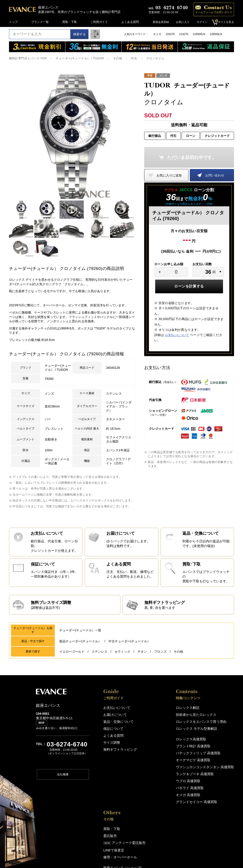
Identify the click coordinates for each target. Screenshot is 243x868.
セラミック (122, 671)
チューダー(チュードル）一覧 (80, 651)
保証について (112, 746)
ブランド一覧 (40, 22)
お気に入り (181, 22)
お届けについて (114, 733)
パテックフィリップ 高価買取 (159, 769)
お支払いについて (177, 335)
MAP (43, 744)
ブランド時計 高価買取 (154, 762)
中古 (127, 58)
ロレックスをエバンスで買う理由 (161, 739)
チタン (142, 671)
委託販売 (202, 733)
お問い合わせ (215, 175)
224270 (170, 34)
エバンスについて (208, 779)
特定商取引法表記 (208, 816)
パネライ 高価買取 (151, 802)
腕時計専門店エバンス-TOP (26, 58)
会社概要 (63, 795)
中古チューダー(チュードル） (129, 661)
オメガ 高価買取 (150, 808)
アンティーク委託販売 (215, 739)
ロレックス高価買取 (152, 756)
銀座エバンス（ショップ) (213, 763)
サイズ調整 (111, 759)
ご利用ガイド (99, 22)
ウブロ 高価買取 (150, 795)
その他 (110, 58)
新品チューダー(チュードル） (80, 661)
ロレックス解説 (149, 726)
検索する (75, 34)
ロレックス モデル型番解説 (157, 746)
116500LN (199, 34)
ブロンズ (160, 671)
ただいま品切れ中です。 (192, 157)
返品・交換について (116, 739)
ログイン (200, 22)
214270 (184, 34)
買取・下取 (70, 22)
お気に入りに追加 (169, 175)
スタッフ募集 (205, 792)
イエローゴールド (72, 671)
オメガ (157, 34)
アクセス (202, 769)
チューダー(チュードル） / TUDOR (75, 58)
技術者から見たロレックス (157, 733)
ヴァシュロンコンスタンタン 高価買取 (165, 782)
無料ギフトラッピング (118, 765)
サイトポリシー (207, 809)
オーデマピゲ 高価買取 (154, 776)
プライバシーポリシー (211, 802)
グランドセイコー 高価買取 (157, 815)
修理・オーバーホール (211, 753)
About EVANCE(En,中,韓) (213, 786)
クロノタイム (147, 58)
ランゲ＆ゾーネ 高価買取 (156, 789)
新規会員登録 (159, 22)
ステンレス (99, 671)
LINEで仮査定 (205, 746)
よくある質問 (130, 22)
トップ (13, 22)
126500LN (216, 34)
